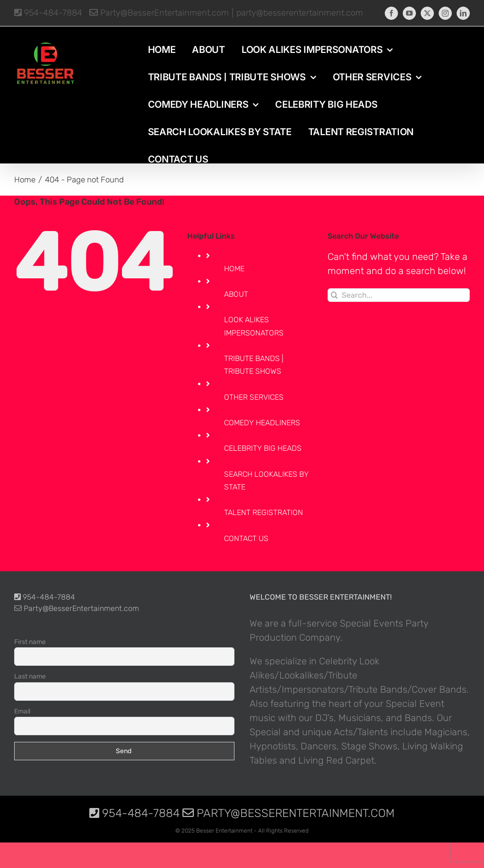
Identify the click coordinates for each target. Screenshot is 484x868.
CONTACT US (246, 538)
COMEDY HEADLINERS (262, 423)
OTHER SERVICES (254, 397)
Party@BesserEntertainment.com (159, 13)
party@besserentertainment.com (300, 13)
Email (22, 711)
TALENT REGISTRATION (264, 512)
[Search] (334, 295)
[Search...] (399, 295)
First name (30, 642)
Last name (30, 676)
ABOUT (236, 294)
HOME (234, 269)
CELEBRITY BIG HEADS (263, 448)
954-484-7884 (48, 13)
